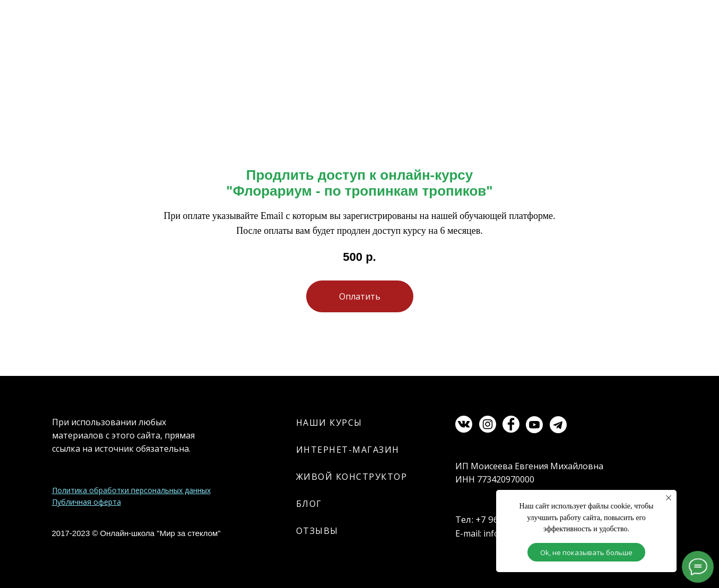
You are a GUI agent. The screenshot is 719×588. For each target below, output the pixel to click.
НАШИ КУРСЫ (329, 423)
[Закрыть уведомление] (669, 498)
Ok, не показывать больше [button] (586, 552)
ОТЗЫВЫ (317, 531)
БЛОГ (309, 504)
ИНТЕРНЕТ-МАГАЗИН (348, 450)
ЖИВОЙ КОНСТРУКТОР (352, 477)
